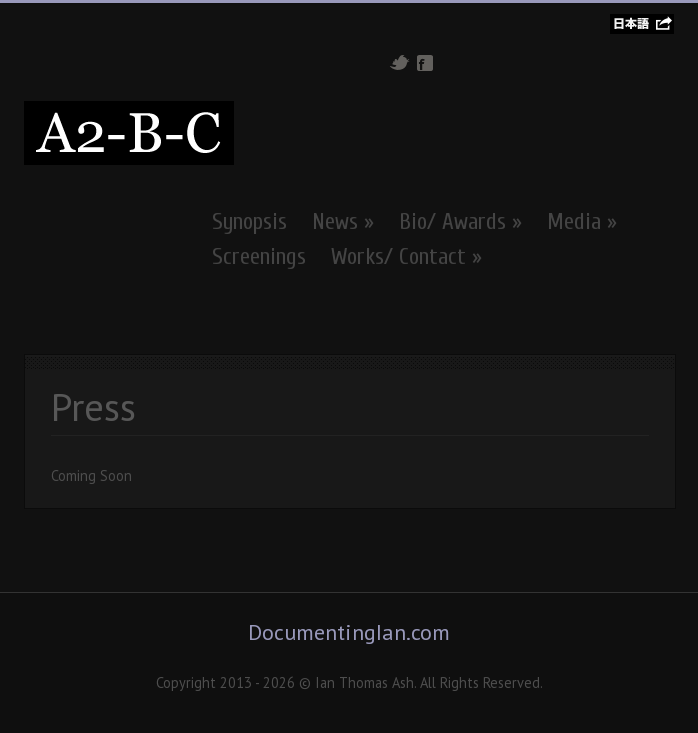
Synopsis (249, 222)
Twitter (399, 62)
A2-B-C (129, 133)
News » (343, 222)
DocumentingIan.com (349, 632)
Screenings (259, 257)
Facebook (425, 63)
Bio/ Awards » (460, 222)
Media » (582, 222)
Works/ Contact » (406, 257)
